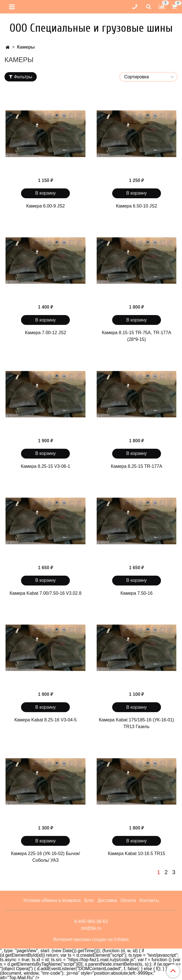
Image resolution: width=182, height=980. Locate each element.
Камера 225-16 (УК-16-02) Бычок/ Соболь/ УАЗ (45, 857)
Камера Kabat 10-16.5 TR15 (137, 853)
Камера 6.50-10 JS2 (136, 206)
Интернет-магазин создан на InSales (91, 940)
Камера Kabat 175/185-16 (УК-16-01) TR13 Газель (137, 723)
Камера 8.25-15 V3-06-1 (45, 466)
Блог (89, 900)
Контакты (149, 900)
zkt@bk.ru (91, 928)
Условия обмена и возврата (52, 900)
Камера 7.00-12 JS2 (46, 333)
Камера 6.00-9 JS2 (45, 206)
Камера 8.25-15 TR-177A (136, 466)
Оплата (128, 900)
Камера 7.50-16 (136, 593)
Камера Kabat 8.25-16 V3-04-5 (45, 720)
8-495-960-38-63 (91, 921)
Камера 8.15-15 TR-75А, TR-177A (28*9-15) (136, 336)
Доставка (107, 900)
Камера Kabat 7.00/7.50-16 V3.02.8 (45, 593)
